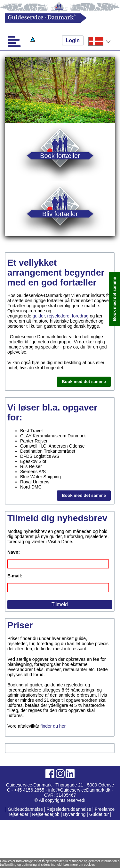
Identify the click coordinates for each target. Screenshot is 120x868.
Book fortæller (60, 156)
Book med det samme (84, 382)
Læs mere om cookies (79, 865)
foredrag (80, 316)
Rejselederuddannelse (69, 809)
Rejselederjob (46, 814)
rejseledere (58, 316)
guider (39, 316)
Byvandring (74, 814)
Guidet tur (99, 814)
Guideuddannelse (26, 809)
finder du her (53, 726)
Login (73, 40)
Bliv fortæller (60, 214)
